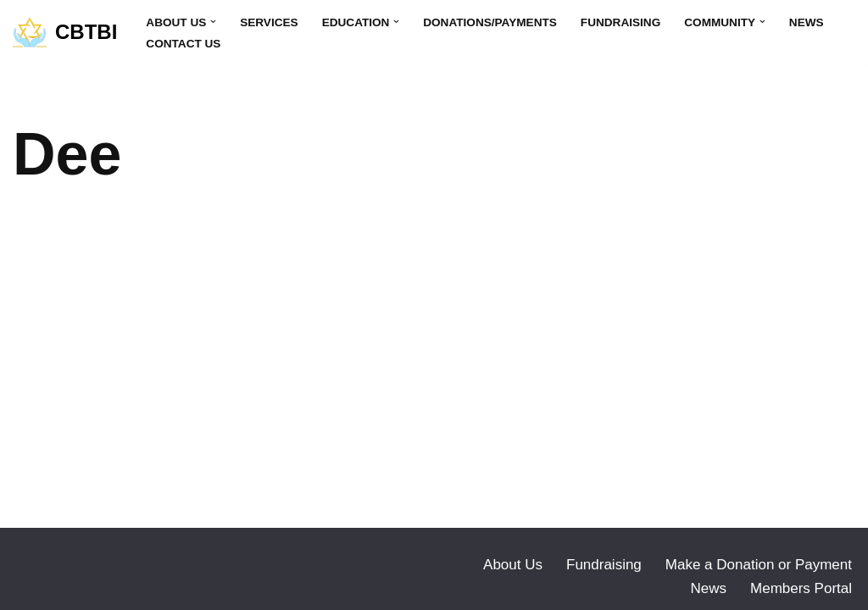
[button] (213, 22)
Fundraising (620, 22)
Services (269, 22)
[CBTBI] (65, 33)
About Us (513, 565)
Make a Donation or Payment (759, 565)
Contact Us (183, 44)
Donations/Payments (490, 22)
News (807, 22)
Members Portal (801, 588)
